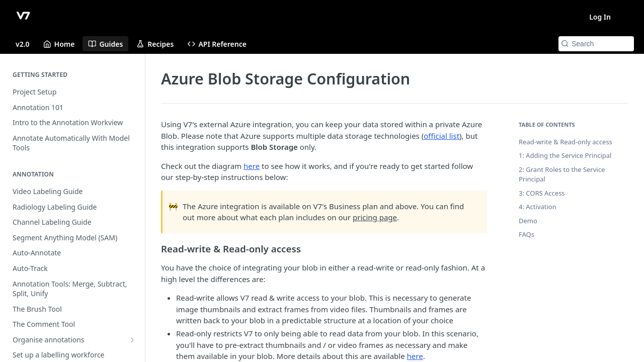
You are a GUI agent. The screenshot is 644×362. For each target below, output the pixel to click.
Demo (528, 221)
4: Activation (538, 207)
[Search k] (596, 44)
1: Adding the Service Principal (565, 155)
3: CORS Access (542, 193)
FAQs (527, 234)
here (252, 166)
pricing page (375, 217)
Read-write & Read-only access (566, 142)
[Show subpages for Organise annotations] (132, 340)
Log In (600, 17)
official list (441, 136)
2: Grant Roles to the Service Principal (562, 174)
